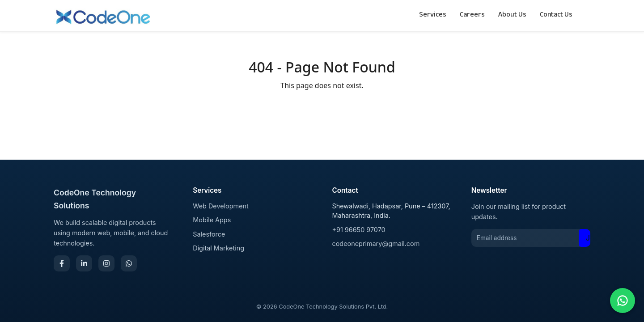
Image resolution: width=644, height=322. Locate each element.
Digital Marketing (218, 248)
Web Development (221, 206)
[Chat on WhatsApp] (623, 301)
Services (433, 15)
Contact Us (556, 15)
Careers (472, 15)
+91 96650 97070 (359, 230)
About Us (512, 15)
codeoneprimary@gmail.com (376, 244)
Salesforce (209, 234)
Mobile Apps (212, 220)
